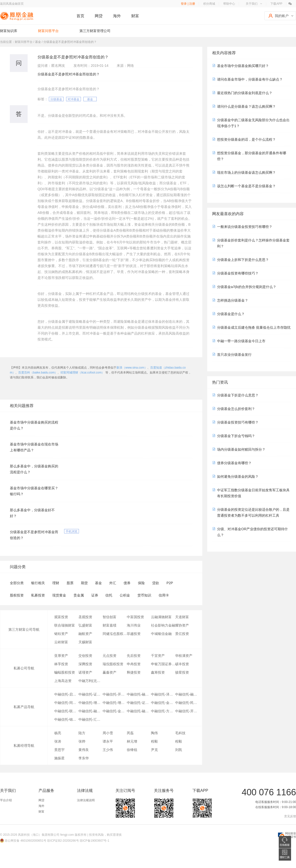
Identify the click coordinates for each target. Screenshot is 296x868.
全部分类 (17, 583)
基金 (90, 99)
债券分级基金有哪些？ (234, 463)
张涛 (58, 741)
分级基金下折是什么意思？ (238, 395)
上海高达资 (63, 681)
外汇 (113, 583)
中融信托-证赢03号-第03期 (91, 694)
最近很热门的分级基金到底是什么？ (245, 93)
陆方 (82, 733)
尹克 (154, 750)
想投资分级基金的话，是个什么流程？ (246, 139)
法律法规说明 (86, 800)
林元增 (132, 741)
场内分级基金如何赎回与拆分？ (241, 449)
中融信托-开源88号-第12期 (187, 711)
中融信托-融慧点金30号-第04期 (187, 694)
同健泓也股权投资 (115, 634)
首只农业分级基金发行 (234, 355)
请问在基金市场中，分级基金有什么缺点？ (250, 79)
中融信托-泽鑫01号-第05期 (163, 694)
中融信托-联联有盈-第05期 (66, 711)
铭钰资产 (61, 634)
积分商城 (209, 4)
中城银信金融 (161, 634)
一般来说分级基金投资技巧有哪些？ (245, 227)
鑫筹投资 (158, 672)
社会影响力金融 (163, 625)
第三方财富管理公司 (95, 31)
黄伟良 (84, 750)
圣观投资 (85, 617)
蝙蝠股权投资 (65, 672)
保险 (141, 583)
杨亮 (58, 733)
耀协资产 (182, 625)
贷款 (156, 583)
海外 (117, 16)
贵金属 (79, 595)
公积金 (125, 595)
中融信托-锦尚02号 (66, 719)
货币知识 (144, 595)
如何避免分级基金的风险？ (238, 477)
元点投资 (110, 656)
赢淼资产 (110, 672)
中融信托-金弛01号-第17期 (163, 703)
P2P (170, 583)
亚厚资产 (61, 656)
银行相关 (38, 583)
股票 (70, 583)
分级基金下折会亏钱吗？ (236, 436)
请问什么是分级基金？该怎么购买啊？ (246, 106)
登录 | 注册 (188, 4)
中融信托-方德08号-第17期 (163, 711)
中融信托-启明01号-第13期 (66, 694)
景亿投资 (182, 634)
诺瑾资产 (85, 672)
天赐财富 (85, 642)
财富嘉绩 (110, 625)
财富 (135, 16)
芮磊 (130, 733)
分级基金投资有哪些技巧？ (238, 273)
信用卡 (164, 595)
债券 (127, 583)
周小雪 (108, 733)
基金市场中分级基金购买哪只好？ (243, 66)
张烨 (82, 741)
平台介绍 (6, 800)
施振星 (59, 758)
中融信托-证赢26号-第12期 (139, 703)
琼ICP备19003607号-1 (94, 841)
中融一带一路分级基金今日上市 (241, 341)
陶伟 (154, 733)
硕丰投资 (182, 664)
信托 (109, 595)
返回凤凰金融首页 (12, 4)
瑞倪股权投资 (113, 664)
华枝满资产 (184, 656)
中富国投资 (135, 617)
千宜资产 (158, 656)
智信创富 (110, 617)
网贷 (99, 16)
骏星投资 (182, 672)
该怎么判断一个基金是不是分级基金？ (246, 186)
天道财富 (182, 617)
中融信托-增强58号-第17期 (91, 703)
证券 (95, 595)
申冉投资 (134, 664)
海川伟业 (134, 625)
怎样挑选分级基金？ (233, 300)
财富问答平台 (48, 31)
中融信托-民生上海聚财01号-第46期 (187, 703)
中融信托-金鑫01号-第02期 (115, 711)
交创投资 (85, 656)
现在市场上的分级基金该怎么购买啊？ (246, 172)
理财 (56, 583)
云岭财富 (61, 642)
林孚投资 (61, 664)
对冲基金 (74, 99)
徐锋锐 (132, 750)
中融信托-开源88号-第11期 (115, 694)
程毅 (154, 741)
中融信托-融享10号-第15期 (91, 711)
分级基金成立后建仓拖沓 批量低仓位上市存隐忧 (254, 327)
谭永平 (108, 741)
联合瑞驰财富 (65, 625)
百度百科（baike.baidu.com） (38, 373)
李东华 (84, 758)
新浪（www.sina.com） (132, 368)
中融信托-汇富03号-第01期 (91, 719)
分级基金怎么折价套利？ (236, 409)
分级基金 (56, 99)
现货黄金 (59, 595)
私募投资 (38, 595)
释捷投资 (134, 672)
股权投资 (17, 595)
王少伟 (108, 750)
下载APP (276, 4)
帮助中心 (229, 4)
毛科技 (180, 733)
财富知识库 (9, 31)
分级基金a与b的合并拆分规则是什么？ (247, 287)
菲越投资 (134, 634)
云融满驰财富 (161, 617)
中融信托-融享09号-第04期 (139, 694)
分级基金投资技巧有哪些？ (238, 422)
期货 (84, 583)
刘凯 (179, 750)
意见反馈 (290, 816)
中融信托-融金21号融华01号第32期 (139, 711)
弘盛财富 (85, 625)
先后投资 (134, 656)
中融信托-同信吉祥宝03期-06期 (66, 703)
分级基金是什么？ (231, 314)
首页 (80, 16)
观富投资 (61, 617)
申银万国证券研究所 (163, 664)
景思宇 (59, 750)
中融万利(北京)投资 (91, 681)
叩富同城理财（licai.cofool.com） (82, 373)
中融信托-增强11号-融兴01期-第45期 (115, 703)
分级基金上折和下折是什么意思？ (243, 260)
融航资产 (85, 634)
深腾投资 (85, 664)
